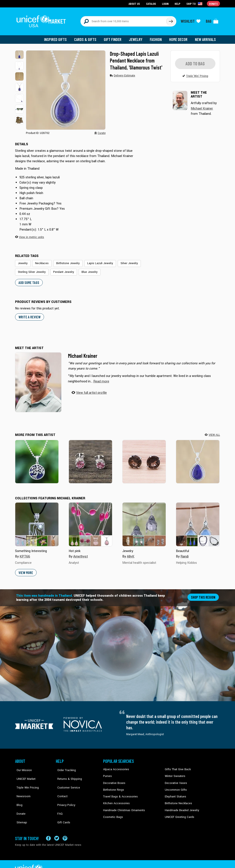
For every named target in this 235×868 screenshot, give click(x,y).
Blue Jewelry (86, 269)
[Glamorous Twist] (198, 458)
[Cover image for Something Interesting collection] (37, 521)
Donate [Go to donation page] (214, 3)
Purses (107, 772)
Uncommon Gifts (175, 786)
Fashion (157, 37)
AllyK (130, 553)
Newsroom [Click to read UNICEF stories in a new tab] (22, 786)
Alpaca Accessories (115, 766)
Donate (19, 799)
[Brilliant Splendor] (90, 458)
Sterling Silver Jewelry (31, 269)
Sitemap (20, 806)
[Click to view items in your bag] (212, 20)
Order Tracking (65, 766)
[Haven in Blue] (37, 458)
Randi (185, 553)
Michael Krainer (83, 352)
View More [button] (26, 569)
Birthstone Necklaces (177, 799)
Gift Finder (115, 37)
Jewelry (137, 37)
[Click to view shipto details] (195, 3)
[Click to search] (171, 20)
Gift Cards (62, 806)
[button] (19, 52)
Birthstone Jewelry (65, 261)
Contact (61, 786)
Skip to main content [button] (117, 0)
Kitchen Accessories (115, 799)
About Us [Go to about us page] (135, 3)
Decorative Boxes (114, 779)
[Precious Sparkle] (144, 458)
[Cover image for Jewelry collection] (144, 521)
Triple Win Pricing (25, 779)
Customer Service (66, 779)
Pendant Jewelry (61, 269)
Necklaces (40, 261)
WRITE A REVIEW (29, 314)
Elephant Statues (175, 792)
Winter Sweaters (175, 772)
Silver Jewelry (123, 261)
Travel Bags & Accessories (119, 792)
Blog (18, 792)
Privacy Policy (64, 792)
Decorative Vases (175, 779)
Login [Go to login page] (166, 3)
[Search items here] (123, 20)
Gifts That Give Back (177, 766)
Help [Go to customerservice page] (178, 3)
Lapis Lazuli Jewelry (95, 261)
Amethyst (80, 553)
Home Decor (179, 37)
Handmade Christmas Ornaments (123, 806)
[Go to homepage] (42, 20)
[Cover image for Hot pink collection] (90, 521)
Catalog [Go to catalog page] (152, 3)
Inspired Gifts (59, 37)
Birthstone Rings (113, 786)
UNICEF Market (24, 772)
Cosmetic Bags (112, 812)
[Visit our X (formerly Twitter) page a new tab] (57, 827)
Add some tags (28, 279)
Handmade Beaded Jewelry (181, 806)
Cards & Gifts (88, 37)
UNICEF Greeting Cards (178, 812)
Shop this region (204, 594)
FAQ (58, 799)
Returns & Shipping (67, 772)
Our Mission (22, 766)
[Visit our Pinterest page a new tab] (65, 827)
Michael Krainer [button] (202, 106)
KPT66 (25, 553)
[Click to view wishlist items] (191, 20)
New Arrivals (206, 37)
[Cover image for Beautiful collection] (198, 521)
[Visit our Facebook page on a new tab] (48, 827)
